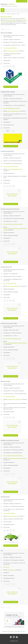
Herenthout (11, 158)
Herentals (11, 447)
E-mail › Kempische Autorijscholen (11, 166)
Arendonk (11, 388)
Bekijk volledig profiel (11, 87)
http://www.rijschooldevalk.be (14, 286)
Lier (10, 274)
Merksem (11, 40)
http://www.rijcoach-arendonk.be (14, 399)
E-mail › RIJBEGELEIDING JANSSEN (12, 108)
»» (9, 29)
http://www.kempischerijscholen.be (15, 169)
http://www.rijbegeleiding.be (13, 111)
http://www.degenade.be (13, 51)
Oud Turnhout (12, 99)
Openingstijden (7, 61)
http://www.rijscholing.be (13, 516)
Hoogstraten (12, 557)
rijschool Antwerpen (12, 20)
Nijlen (10, 330)
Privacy (17, 641)
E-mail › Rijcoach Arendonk (9, 396)
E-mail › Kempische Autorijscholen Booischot (13, 224)
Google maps (17, 40)
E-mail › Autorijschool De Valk (10, 283)
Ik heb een (22, 1)
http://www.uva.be (11, 570)
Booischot (11, 216)
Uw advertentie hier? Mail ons (14, 627)
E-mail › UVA (6, 567)
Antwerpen (6, 40)
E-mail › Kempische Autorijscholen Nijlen (12, 339)
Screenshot (22, 51)
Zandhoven (12, 504)
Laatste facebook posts (9, 125)
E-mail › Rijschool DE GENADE (10, 48)
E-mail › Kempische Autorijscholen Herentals (13, 456)
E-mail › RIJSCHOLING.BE (9, 513)
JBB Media (13, 641)
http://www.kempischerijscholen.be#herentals (17, 458)
